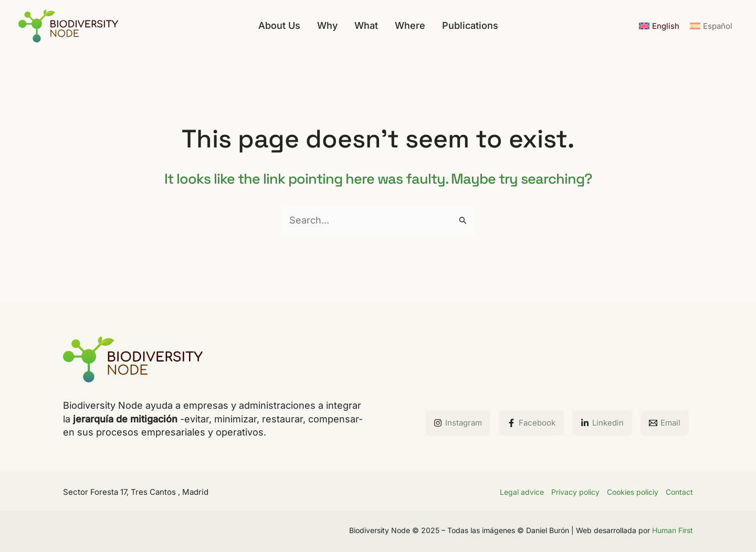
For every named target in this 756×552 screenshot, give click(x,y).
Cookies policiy (633, 492)
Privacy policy (575, 492)
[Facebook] (531, 423)
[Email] (665, 423)
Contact (679, 492)
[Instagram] (458, 423)
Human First (673, 530)
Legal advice (522, 492)
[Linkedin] (602, 423)
